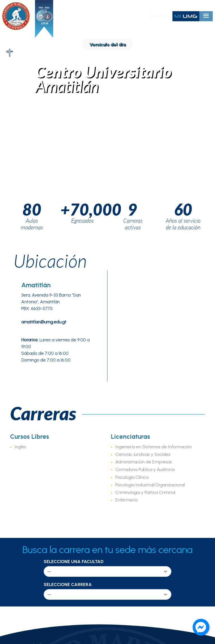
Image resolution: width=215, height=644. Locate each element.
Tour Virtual (22, 495)
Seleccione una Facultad (74, 353)
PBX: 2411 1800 (108, 598)
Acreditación (24, 465)
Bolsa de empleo (134, 553)
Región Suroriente (29, 546)
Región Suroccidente (33, 561)
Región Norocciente (31, 568)
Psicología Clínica (132, 269)
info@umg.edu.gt (176, 598)
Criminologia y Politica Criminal (145, 284)
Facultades (127, 449)
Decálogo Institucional (34, 457)
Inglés (20, 239)
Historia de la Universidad (38, 472)
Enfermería (126, 292)
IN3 (119, 498)
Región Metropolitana (33, 523)
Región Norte (24, 531)
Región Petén (24, 576)
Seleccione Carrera (68, 376)
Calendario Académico (140, 523)
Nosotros (20, 449)
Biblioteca (126, 531)
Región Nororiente (30, 538)
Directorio (20, 487)
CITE (121, 482)
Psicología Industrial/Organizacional (150, 277)
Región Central (26, 553)
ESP (154, 16)
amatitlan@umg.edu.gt (44, 114)
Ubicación (50, 52)
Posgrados (127, 457)
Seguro (123, 561)
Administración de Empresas (144, 254)
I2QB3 (122, 490)
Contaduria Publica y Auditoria (145, 261)
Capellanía (127, 546)
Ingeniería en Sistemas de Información (154, 239)
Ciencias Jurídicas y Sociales (143, 246)
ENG (164, 16)
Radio (121, 538)
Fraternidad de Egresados (38, 480)
